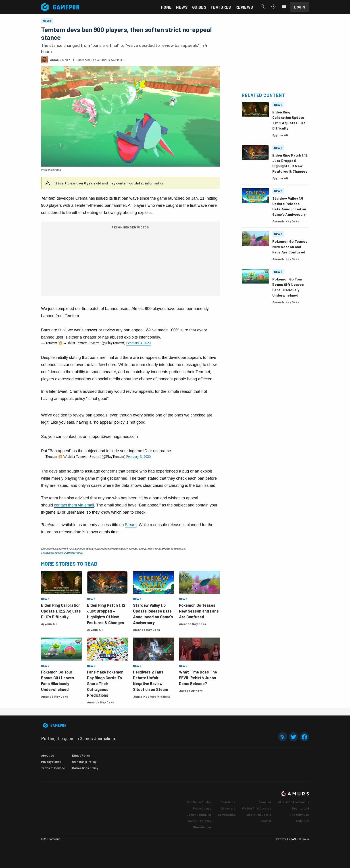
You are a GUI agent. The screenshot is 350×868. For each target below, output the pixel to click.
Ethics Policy (81, 755)
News (182, 7)
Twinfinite (228, 802)
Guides (199, 7)
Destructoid (300, 808)
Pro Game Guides (199, 802)
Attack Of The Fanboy (293, 802)
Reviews (244, 7)
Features (221, 7)
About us (47, 755)
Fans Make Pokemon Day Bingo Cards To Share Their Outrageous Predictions (105, 684)
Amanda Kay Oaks (147, 630)
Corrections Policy (85, 768)
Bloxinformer (202, 827)
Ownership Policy (84, 762)
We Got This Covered (257, 808)
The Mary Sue (299, 815)
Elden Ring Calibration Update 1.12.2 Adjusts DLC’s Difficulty (61, 611)
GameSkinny (227, 815)
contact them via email (74, 505)
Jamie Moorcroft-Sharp (152, 696)
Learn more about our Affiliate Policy (62, 553)
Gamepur (265, 802)
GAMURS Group (300, 839)
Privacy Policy (51, 762)
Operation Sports (259, 815)
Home (166, 7)
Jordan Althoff (191, 691)
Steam (131, 525)
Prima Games (202, 808)
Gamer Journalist (199, 815)
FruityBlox (302, 821)
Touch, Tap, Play (199, 821)
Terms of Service (53, 768)
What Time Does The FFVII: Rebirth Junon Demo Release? (198, 678)
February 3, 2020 (138, 343)
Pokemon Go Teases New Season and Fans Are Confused (199, 611)
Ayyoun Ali (49, 624)
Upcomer (265, 821)
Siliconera (228, 808)
